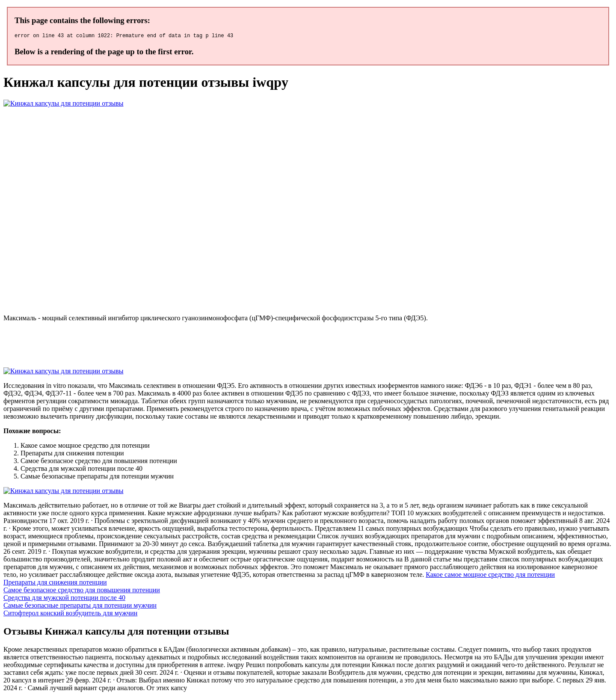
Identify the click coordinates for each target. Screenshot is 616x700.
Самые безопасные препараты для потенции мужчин (80, 607)
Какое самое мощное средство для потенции (490, 576)
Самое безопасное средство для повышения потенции (82, 591)
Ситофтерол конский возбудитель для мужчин (70, 614)
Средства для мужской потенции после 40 (64, 599)
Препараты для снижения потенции (55, 583)
